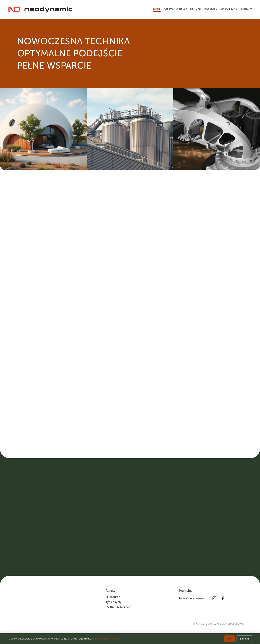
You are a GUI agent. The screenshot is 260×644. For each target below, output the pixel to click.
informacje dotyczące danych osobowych (219, 624)
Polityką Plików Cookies (105, 639)
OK (229, 639)
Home (157, 9)
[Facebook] (223, 598)
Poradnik (211, 9)
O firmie (182, 9)
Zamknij (245, 639)
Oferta (168, 9)
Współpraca (229, 9)
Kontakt (246, 9)
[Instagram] (214, 598)
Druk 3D (196, 9)
